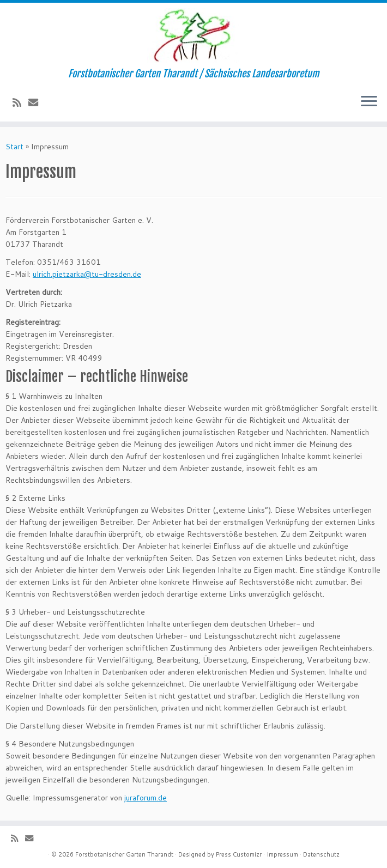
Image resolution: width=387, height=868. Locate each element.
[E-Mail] (37, 102)
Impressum (282, 854)
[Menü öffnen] (369, 102)
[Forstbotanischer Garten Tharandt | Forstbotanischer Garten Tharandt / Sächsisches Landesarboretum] (194, 35)
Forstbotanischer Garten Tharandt (124, 854)
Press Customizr (239, 854)
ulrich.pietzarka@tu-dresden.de (87, 274)
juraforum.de (146, 798)
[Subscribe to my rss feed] (20, 102)
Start (14, 147)
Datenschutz (321, 854)
